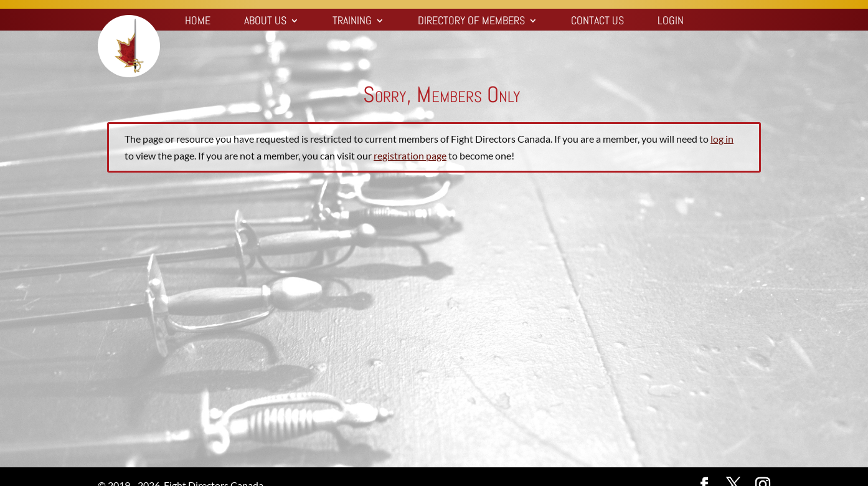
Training (352, 22)
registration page (410, 155)
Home (198, 22)
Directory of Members (471, 22)
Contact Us (597, 22)
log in (722, 139)
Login (671, 22)
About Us (265, 22)
